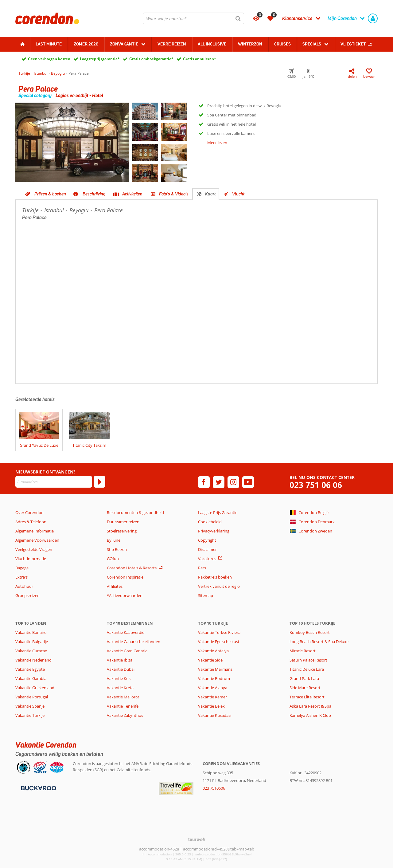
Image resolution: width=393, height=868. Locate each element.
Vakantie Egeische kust (219, 642)
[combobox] (193, 18)
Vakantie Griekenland (35, 688)
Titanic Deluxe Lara (307, 669)
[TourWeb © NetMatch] (197, 839)
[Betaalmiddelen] (38, 788)
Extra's (21, 577)
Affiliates (115, 586)
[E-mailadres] (54, 482)
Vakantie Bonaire (31, 632)
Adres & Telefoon (31, 522)
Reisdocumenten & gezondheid (135, 513)
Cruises (282, 44)
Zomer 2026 (86, 44)
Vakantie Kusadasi (215, 715)
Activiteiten (132, 194)
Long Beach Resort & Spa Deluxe (319, 642)
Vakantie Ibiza (120, 660)
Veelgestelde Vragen (34, 549)
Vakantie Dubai (121, 669)
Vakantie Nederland (33, 660)
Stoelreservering (122, 531)
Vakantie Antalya (213, 651)
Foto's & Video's (174, 194)
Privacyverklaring (214, 531)
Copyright (207, 540)
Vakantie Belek (211, 706)
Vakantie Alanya (213, 688)
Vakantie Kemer (212, 697)
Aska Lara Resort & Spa (310, 706)
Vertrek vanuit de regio (219, 586)
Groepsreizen (27, 595)
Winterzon (250, 44)
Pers (202, 568)
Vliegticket (353, 44)
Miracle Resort (303, 651)
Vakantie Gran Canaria (127, 651)
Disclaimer (207, 549)
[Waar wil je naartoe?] (193, 18)
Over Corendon (29, 513)
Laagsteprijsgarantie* (100, 59)
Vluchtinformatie (31, 559)
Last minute (49, 44)
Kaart (210, 194)
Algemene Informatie (35, 531)
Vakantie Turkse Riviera (219, 632)
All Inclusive (212, 44)
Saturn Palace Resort (308, 660)
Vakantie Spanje (30, 706)
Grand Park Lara (304, 678)
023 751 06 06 (316, 485)
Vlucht (238, 194)
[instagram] (233, 482)
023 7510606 (214, 788)
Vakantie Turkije (30, 715)
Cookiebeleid (210, 522)
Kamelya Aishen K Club (310, 715)
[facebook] (204, 482)
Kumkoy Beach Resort (310, 632)
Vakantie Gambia (31, 678)
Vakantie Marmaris (215, 669)
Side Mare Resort (305, 688)
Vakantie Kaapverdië (126, 632)
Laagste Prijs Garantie (218, 513)
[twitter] (219, 482)
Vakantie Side (210, 660)
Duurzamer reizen (123, 522)
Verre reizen (172, 44)
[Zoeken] (238, 18)
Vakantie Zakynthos (125, 715)
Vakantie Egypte (30, 669)
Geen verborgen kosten (49, 59)
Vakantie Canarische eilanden (134, 642)
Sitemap (206, 595)
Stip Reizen (117, 549)
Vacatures (207, 559)
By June (114, 540)
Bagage (22, 568)
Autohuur (24, 586)
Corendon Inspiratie (125, 577)
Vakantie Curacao (31, 651)
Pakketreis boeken (215, 577)
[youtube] (248, 482)
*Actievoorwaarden (125, 595)
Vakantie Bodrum (214, 678)
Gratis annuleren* (200, 59)
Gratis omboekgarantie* (151, 59)
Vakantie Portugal (32, 697)
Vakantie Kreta (120, 688)
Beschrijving (94, 194)
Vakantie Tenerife (123, 706)
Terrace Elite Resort (307, 697)
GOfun (113, 559)
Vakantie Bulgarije (32, 642)
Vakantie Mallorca (123, 697)
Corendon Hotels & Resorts (132, 568)
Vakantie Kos (119, 678)
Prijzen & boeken (50, 194)
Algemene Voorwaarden (37, 540)
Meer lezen (217, 143)
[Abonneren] (99, 482)
